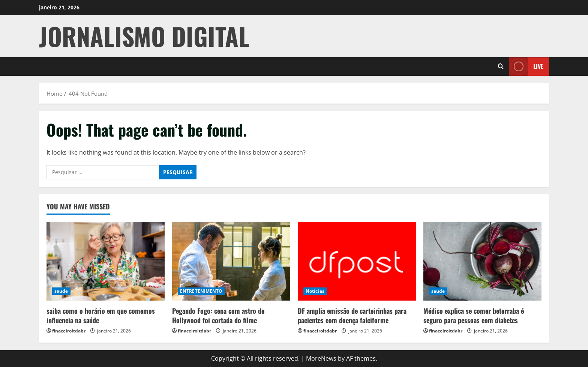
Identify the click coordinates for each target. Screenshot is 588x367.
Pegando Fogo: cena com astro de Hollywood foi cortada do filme (218, 315)
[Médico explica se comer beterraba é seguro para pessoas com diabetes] (482, 261)
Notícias (315, 291)
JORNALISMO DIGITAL (144, 36)
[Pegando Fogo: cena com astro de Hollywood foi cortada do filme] (231, 261)
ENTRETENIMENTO (201, 291)
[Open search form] (501, 66)
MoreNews (321, 358)
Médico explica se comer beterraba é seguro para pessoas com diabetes (474, 315)
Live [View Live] (526, 66)
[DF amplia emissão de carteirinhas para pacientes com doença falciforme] (357, 261)
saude (61, 291)
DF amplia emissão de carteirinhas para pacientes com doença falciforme (352, 315)
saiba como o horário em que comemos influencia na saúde (101, 315)
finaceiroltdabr (69, 331)
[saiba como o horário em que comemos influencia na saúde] (106, 261)
